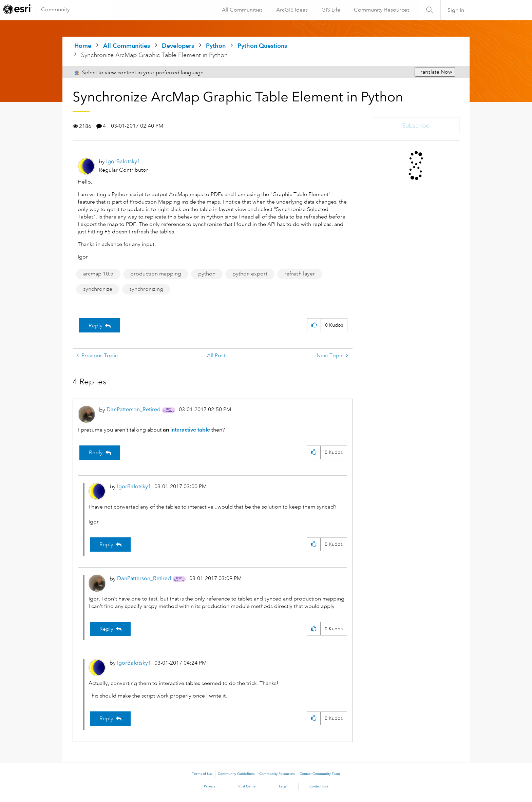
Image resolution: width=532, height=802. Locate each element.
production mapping (156, 274)
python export (250, 274)
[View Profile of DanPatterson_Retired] (134, 409)
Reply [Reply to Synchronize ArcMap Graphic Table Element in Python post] (96, 326)
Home (83, 46)
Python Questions (262, 46)
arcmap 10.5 (98, 274)
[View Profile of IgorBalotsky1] (123, 161)
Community (55, 9)
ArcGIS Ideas (292, 10)
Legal (283, 786)
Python (216, 46)
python (207, 274)
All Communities (242, 10)
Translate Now (435, 72)
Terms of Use (202, 774)
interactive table (190, 430)
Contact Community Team (320, 774)
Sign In (456, 10)
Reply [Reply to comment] (96, 453)
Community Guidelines (236, 774)
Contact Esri (319, 786)
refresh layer (300, 274)
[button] (314, 325)
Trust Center (247, 786)
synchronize (98, 289)
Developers (178, 46)
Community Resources (381, 10)
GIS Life (330, 10)
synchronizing (146, 289)
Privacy (210, 786)
